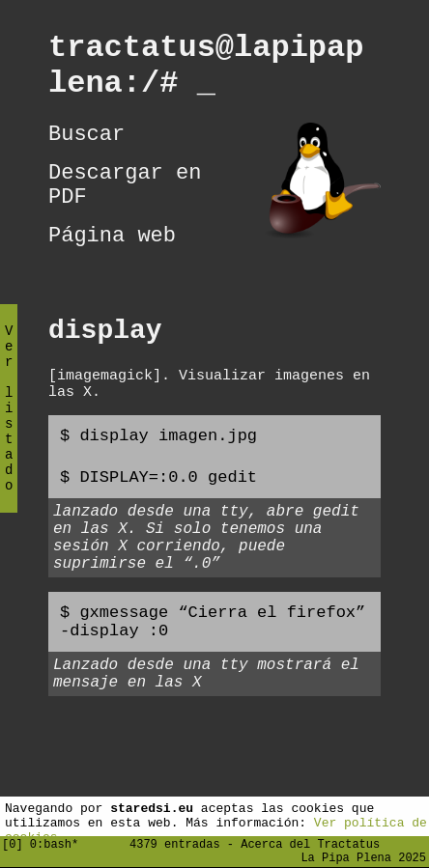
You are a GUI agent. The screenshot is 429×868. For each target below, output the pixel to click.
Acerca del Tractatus (310, 840)
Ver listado (9, 424)
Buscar (86, 149)
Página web (112, 265)
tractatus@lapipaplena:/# (206, 71)
